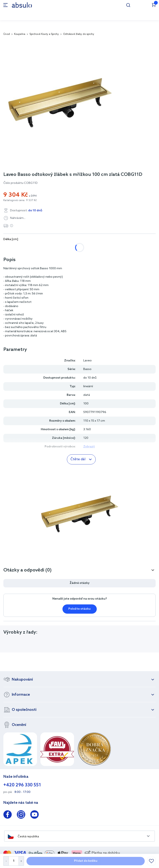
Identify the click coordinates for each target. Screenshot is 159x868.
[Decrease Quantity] (6, 861)
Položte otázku (79, 609)
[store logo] (22, 5)
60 (24, 248)
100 (85, 248)
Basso (87, 369)
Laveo (87, 361)
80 (54, 248)
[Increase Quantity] (21, 861)
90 (70, 248)
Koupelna (20, 34)
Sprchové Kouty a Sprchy (44, 34)
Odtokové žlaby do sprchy (79, 34)
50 (9, 248)
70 (39, 248)
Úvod (7, 34)
